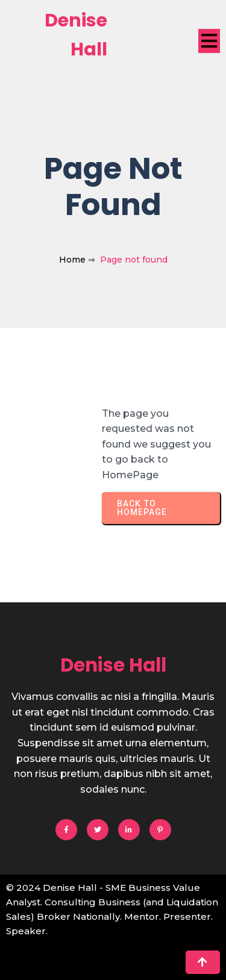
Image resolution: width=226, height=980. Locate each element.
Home (72, 260)
